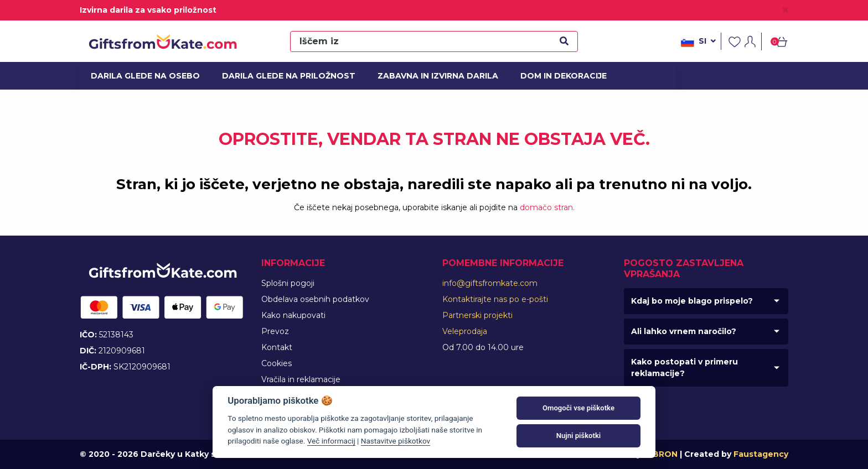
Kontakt (277, 347)
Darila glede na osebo (140, 76)
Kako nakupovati (293, 315)
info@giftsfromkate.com (490, 283)
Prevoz (275, 331)
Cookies (277, 363)
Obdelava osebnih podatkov (315, 299)
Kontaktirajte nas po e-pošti (495, 299)
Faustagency (761, 454)
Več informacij (331, 441)
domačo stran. (547, 207)
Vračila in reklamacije (301, 379)
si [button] (698, 42)
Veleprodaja (465, 331)
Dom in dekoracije (560, 76)
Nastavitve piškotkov (396, 441)
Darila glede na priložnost (281, 76)
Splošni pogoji (288, 283)
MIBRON (660, 454)
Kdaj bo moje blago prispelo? (692, 301)
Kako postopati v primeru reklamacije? (684, 368)
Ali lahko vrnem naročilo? (684, 331)
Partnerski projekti (477, 315)
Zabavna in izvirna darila (432, 76)
